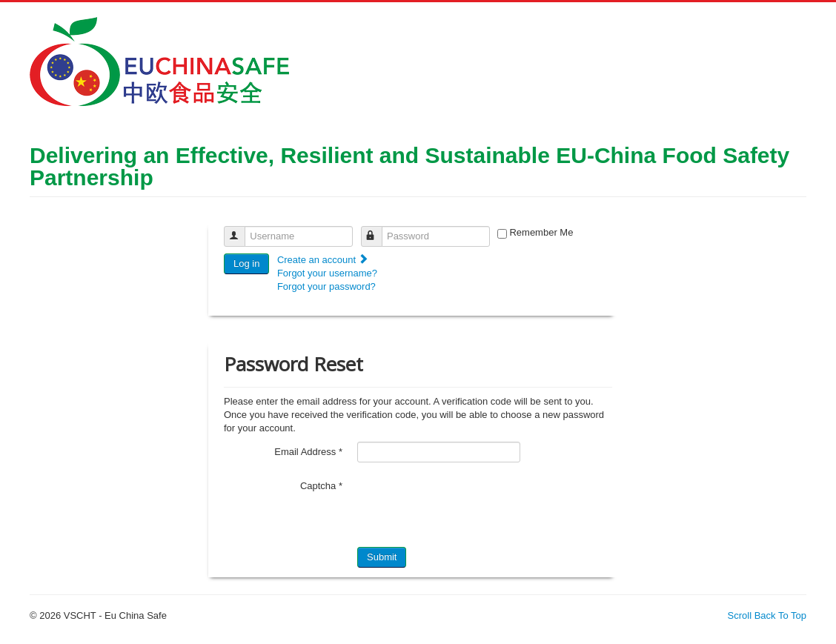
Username (241, 230)
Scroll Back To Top (767, 615)
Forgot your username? (327, 273)
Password (378, 230)
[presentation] (470, 505)
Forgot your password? (326, 286)
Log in (246, 263)
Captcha (321, 486)
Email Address (308, 452)
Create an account (323, 260)
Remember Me (541, 232)
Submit (382, 557)
